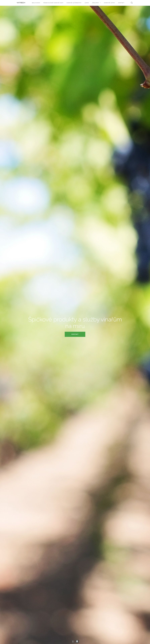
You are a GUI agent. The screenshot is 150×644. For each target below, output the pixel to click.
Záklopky (95, 3)
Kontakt (121, 3)
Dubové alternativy (74, 3)
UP (73, 641)
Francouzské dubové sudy (53, 3)
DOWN (77, 641)
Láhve (87, 3)
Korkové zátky (109, 3)
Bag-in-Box (36, 3)
